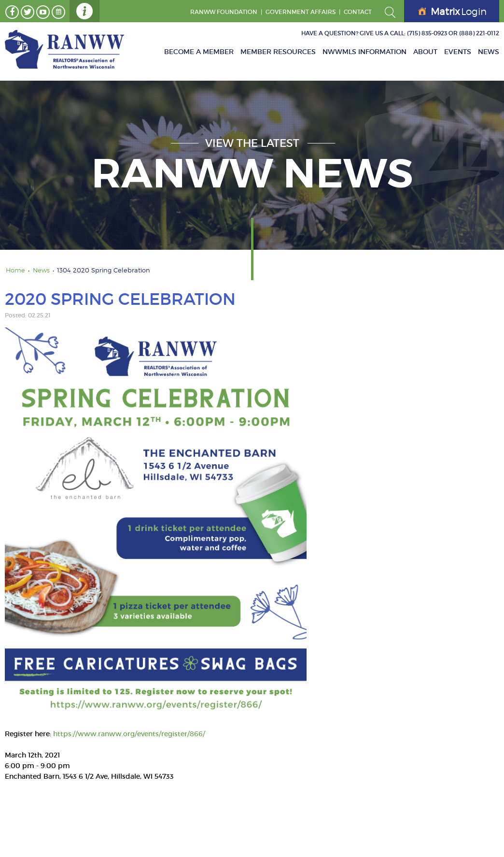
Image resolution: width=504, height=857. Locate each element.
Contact (358, 12)
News (489, 52)
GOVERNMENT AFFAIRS (301, 12)
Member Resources (278, 52)
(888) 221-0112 (479, 33)
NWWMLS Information (364, 52)
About (425, 52)
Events (458, 52)
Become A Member (199, 52)
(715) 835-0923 (427, 33)
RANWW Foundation (224, 12)
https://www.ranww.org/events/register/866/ (129, 734)
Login (452, 12)
